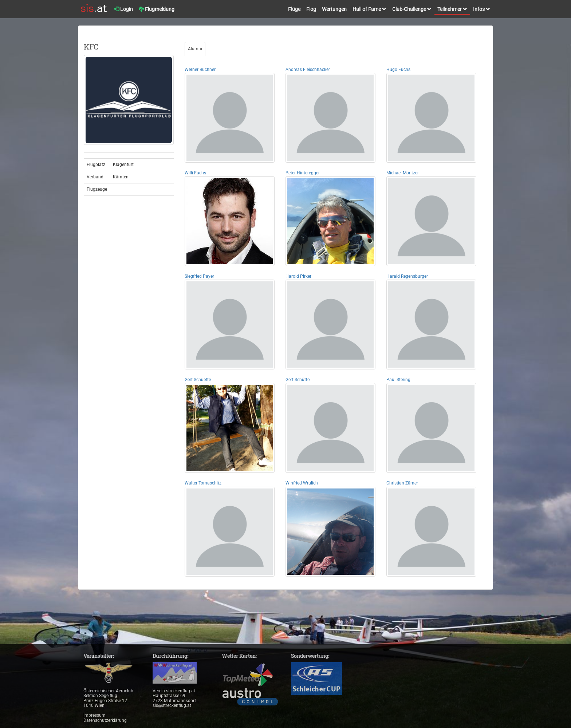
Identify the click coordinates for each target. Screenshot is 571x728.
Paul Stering (398, 380)
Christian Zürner (402, 483)
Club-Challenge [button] (412, 9)
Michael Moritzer (403, 173)
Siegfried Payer (199, 276)
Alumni (195, 49)
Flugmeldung (157, 9)
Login (123, 9)
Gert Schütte (298, 380)
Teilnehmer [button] (452, 9)
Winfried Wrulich (302, 483)
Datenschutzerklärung (105, 720)
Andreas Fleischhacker (308, 70)
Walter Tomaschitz (203, 483)
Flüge (294, 9)
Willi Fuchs (195, 173)
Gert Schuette (198, 380)
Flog (311, 9)
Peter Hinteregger (303, 173)
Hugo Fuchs (398, 70)
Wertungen (334, 9)
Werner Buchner (200, 70)
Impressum (94, 715)
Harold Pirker (298, 276)
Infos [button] (482, 9)
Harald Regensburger (407, 276)
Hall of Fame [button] (369, 9)
